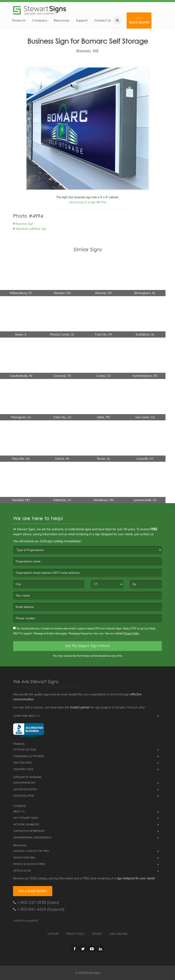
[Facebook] (74, 949)
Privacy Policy (131, 634)
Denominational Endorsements (32, 838)
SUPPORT (53, 934)
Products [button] (19, 20)
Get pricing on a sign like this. (88, 202)
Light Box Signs (22, 763)
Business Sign (24, 224)
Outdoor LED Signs (25, 750)
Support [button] (82, 20)
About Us (19, 812)
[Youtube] (92, 949)
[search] (117, 20)
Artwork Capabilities (26, 825)
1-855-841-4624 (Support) (39, 909)
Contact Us (102, 20)
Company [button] (40, 20)
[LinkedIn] (100, 949)
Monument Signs (23, 769)
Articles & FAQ (22, 871)
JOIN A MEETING (118, 934)
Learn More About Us (26, 716)
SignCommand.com (24, 783)
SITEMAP (97, 934)
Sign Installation (23, 796)
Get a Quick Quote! (33, 891)
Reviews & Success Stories (29, 864)
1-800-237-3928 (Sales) (36, 902)
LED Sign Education (25, 789)
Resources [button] (62, 20)
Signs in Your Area (24, 858)
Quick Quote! (139, 20)
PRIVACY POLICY (75, 934)
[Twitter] (83, 949)
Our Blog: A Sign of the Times (31, 851)
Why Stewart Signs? (26, 818)
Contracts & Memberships (29, 831)
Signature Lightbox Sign (31, 229)
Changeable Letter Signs (29, 756)
